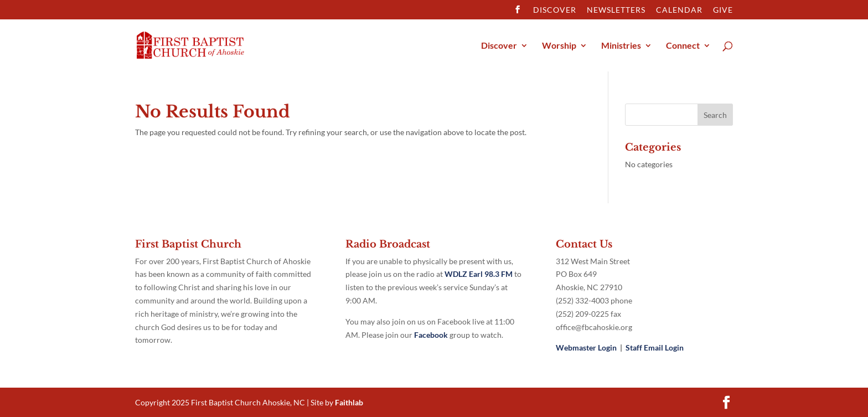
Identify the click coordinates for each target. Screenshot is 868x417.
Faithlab (349, 402)
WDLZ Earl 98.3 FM (479, 274)
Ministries (621, 46)
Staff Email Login (655, 347)
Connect (683, 46)
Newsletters (616, 10)
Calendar (679, 10)
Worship (559, 46)
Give (723, 10)
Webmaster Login (586, 347)
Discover (555, 10)
